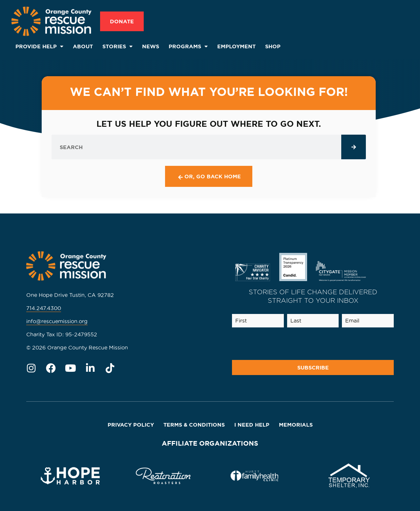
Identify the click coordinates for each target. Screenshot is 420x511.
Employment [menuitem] (236, 46)
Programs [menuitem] (188, 46)
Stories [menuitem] (117, 46)
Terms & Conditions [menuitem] (194, 425)
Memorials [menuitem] (296, 425)
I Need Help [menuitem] (252, 425)
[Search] (354, 147)
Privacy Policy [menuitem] (131, 425)
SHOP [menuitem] (273, 46)
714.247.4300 (44, 308)
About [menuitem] (83, 46)
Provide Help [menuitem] (39, 46)
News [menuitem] (151, 46)
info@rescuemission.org (57, 321)
